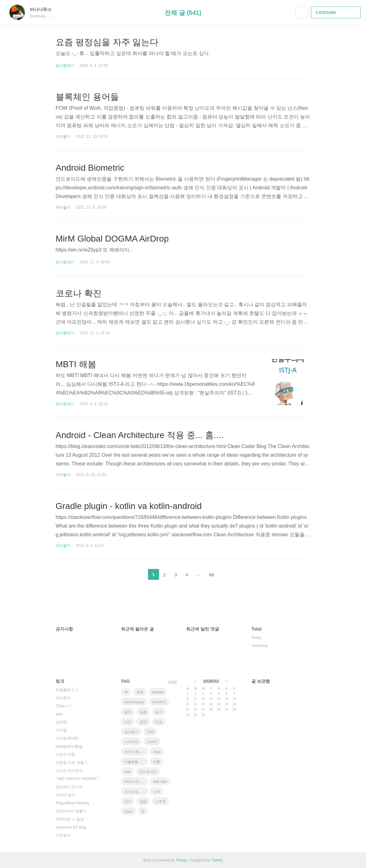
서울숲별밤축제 (136, 762)
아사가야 (131, 742)
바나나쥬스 (44, 9)
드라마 (152, 742)
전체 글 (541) (183, 13)
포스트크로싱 (135, 792)
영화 (140, 692)
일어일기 (131, 732)
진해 (150, 732)
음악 (128, 712)
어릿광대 (63, 835)
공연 (143, 722)
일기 (159, 712)
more (173, 682)
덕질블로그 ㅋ (67, 690)
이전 (138, 575)
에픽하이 (159, 702)
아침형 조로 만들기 (72, 763)
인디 (128, 801)
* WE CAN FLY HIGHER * (77, 779)
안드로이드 (148, 772)
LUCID (61, 722)
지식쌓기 (63, 136)
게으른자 (63, 698)
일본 (143, 712)
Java (157, 752)
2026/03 (211, 681)
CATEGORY (337, 13)
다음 (228, 575)
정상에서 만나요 (69, 787)
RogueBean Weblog (72, 803)
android (158, 692)
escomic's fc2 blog (71, 827)
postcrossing (134, 702)
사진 (128, 722)
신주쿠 (160, 801)
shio (59, 714)
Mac (128, 772)
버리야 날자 (65, 795)
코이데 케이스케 (136, 752)
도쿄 (159, 722)
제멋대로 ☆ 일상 (70, 819)
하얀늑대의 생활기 (71, 811)
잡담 (143, 801)
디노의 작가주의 (69, 771)
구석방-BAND (67, 738)
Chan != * (63, 706)
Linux (128, 811)
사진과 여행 (65, 755)
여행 (157, 762)
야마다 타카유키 (136, 782)
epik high (160, 782)
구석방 (61, 730)
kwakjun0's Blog (69, 746)
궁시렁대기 (65, 66)
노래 (157, 792)
